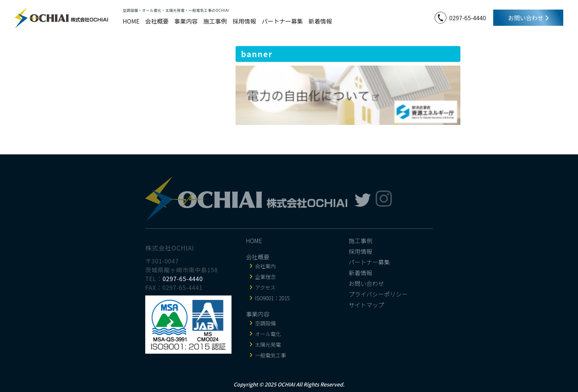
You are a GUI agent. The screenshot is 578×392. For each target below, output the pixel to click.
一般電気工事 (271, 355)
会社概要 (157, 21)
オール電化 (268, 334)
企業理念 (265, 277)
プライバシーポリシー (378, 294)
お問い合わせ (528, 18)
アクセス (265, 287)
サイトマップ (366, 305)
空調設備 (265, 323)
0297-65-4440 (468, 18)
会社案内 (265, 266)
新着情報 (320, 21)
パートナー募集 (282, 21)
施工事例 (215, 21)
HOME (131, 21)
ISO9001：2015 (272, 298)
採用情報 (244, 21)
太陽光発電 (268, 344)
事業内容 (186, 21)
